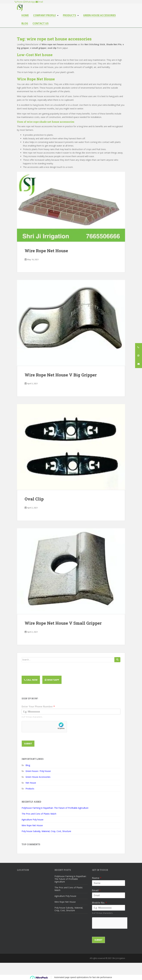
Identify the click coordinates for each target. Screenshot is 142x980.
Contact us (41, 23)
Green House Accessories (38, 777)
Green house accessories (99, 15)
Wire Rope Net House (36, 79)
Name (97, 878)
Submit (28, 744)
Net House (31, 783)
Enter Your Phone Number (38, 707)
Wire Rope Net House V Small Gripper (63, 623)
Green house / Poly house (38, 771)
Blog (25, 23)
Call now (31, 680)
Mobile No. (99, 903)
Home (25, 15)
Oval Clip (34, 499)
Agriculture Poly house (32, 820)
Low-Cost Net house (35, 55)
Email (96, 890)
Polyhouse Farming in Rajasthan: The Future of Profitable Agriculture (55, 808)
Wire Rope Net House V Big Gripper (61, 375)
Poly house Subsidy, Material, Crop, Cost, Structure (46, 831)
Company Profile (44, 15)
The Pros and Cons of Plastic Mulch (39, 814)
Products (69, 15)
